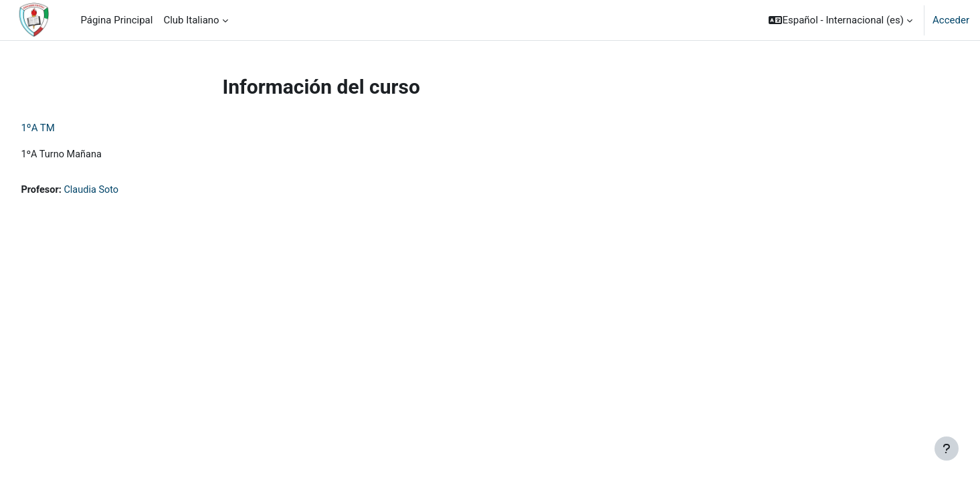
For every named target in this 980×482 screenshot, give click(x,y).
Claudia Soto (123, 191)
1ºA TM (68, 128)
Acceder (951, 20)
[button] (841, 20)
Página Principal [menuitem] (116, 20)
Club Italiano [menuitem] (191, 20)
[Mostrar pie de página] (947, 449)
